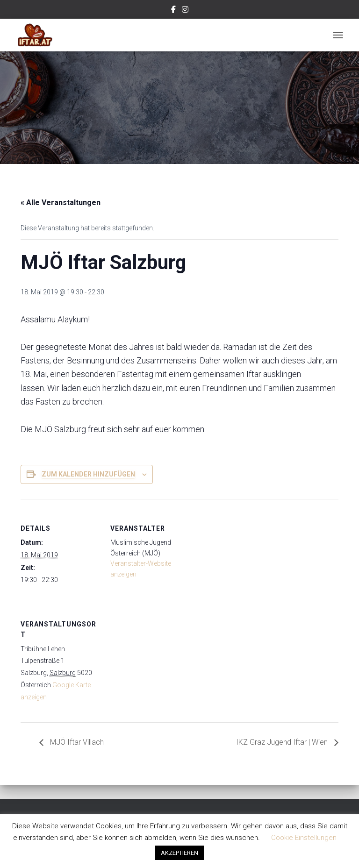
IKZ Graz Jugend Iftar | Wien (283, 742)
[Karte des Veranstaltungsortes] (160, 659)
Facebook (173, 11)
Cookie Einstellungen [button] (304, 838)
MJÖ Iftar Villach (76, 742)
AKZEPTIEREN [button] (179, 853)
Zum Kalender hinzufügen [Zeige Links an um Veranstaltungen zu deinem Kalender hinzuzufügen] (88, 474)
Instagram (185, 11)
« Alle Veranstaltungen (61, 203)
